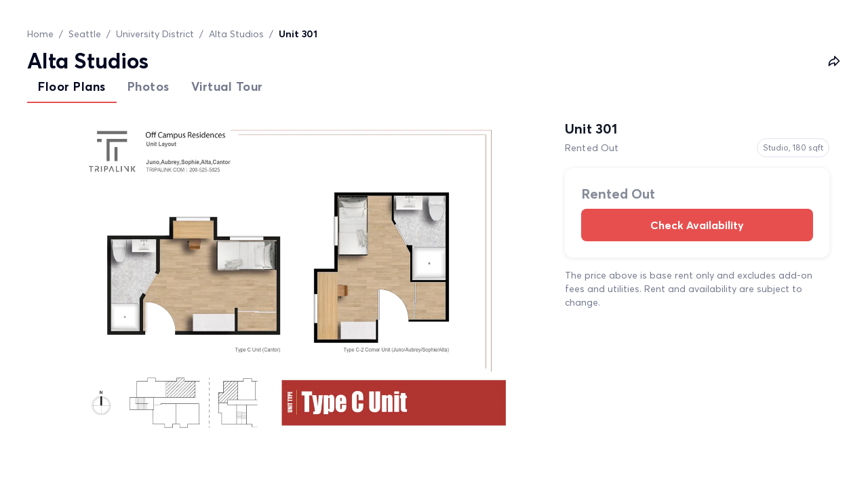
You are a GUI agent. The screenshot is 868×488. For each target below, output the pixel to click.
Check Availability (697, 225)
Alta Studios (236, 34)
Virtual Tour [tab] (227, 86)
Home (40, 34)
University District (155, 34)
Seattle (85, 34)
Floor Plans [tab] (72, 86)
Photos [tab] (149, 86)
